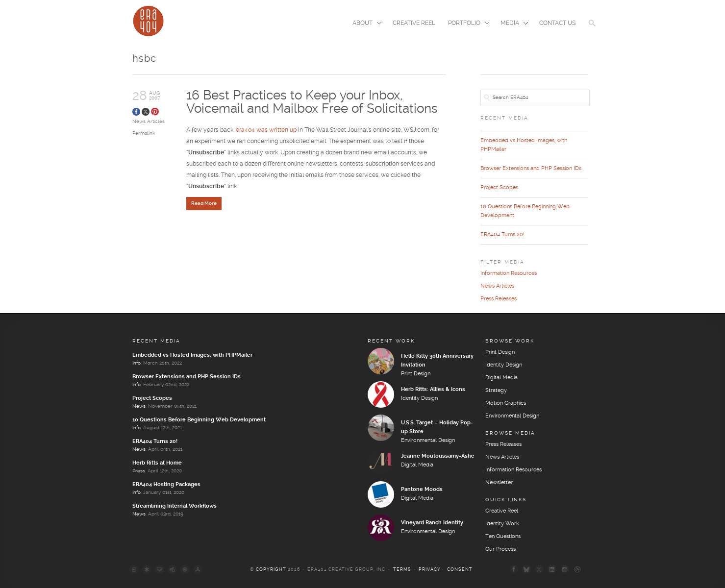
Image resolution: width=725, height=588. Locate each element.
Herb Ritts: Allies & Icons (433, 390)
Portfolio (466, 24)
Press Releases (499, 299)
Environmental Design (428, 441)
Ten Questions (503, 537)
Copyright (271, 570)
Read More (204, 204)
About (364, 24)
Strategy (496, 391)
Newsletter (499, 483)
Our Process (500, 549)
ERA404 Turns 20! (502, 235)
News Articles (149, 122)
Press (139, 471)
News (139, 406)
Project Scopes (499, 188)
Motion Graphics (506, 403)
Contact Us (557, 23)
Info (137, 363)
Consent (460, 570)
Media (511, 24)
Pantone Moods (422, 490)
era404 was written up (266, 131)
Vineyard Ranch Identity (432, 523)
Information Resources (509, 273)
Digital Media (417, 465)
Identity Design (419, 398)
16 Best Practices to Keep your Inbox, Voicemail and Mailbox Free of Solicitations (312, 102)
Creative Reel (414, 23)
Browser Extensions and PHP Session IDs (531, 169)
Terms (402, 570)
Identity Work (502, 524)
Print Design (416, 374)
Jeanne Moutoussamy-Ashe (438, 456)
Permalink (144, 133)
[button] (592, 29)
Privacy (430, 570)
